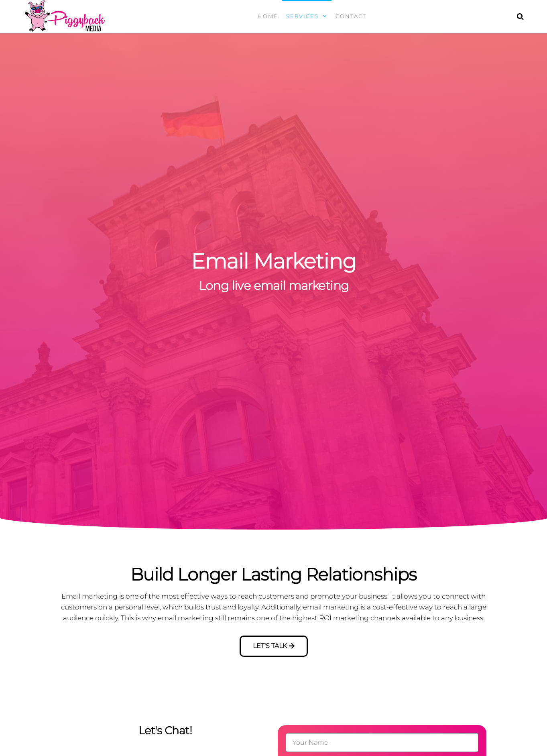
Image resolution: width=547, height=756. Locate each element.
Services (302, 16)
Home (268, 16)
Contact (351, 16)
